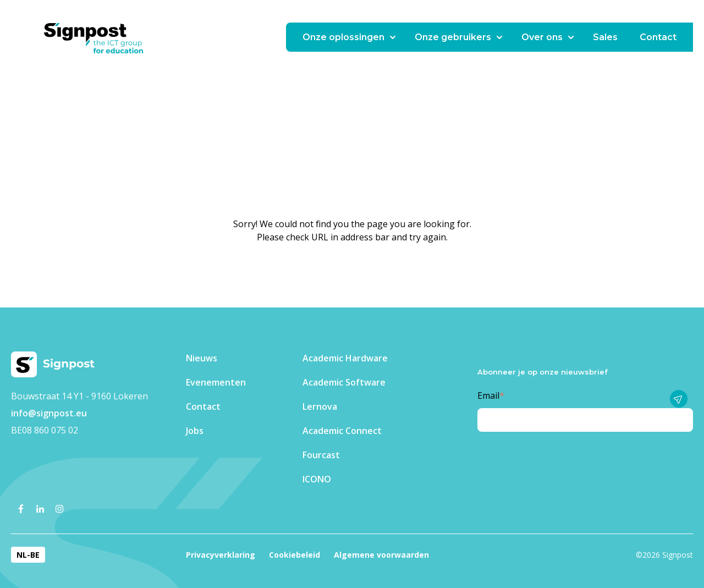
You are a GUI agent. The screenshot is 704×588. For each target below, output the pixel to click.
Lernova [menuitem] (320, 406)
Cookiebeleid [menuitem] (295, 555)
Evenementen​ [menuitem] (216, 382)
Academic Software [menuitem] (344, 382)
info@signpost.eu (49, 413)
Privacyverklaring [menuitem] (221, 555)
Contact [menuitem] (203, 406)
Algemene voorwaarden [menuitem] (381, 555)
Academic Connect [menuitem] (342, 431)
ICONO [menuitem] (317, 479)
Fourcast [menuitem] (321, 455)
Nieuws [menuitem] (202, 358)
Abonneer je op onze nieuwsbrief (543, 372)
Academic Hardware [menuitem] (345, 358)
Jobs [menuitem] (195, 431)
